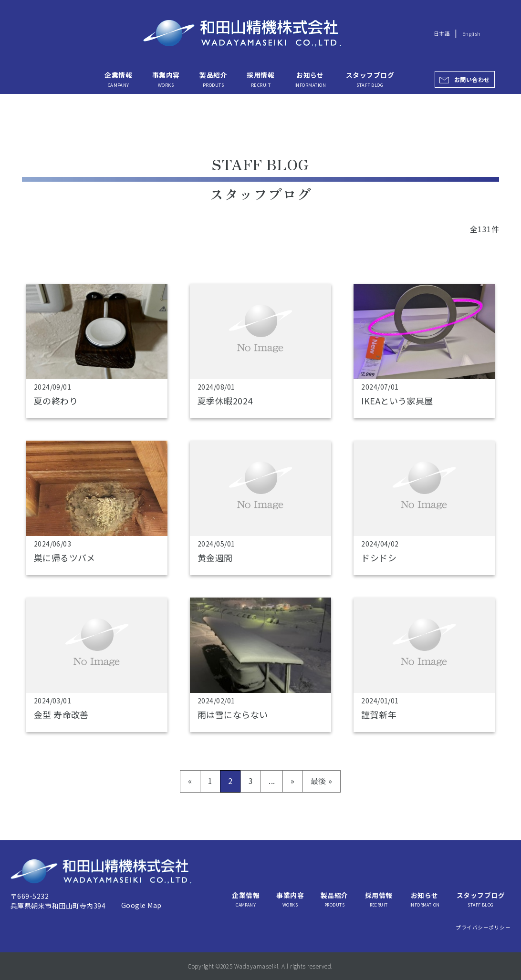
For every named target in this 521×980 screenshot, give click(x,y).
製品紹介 (213, 79)
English (472, 33)
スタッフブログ (370, 79)
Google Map (141, 905)
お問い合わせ (472, 79)
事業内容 (166, 79)
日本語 (442, 33)
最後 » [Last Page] (322, 781)
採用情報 (260, 79)
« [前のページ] (190, 781)
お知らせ (310, 79)
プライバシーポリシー (483, 927)
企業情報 (118, 79)
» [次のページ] (292, 781)
